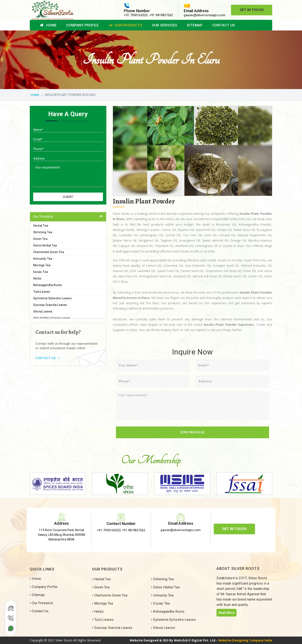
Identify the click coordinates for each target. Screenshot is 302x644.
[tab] (68, 217)
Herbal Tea (41, 226)
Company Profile (82, 25)
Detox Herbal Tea (45, 245)
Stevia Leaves (43, 311)
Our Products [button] (43, 217)
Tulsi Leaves (42, 292)
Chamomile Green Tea (49, 252)
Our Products (126, 25)
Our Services (165, 25)
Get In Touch (252, 10)
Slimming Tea (43, 232)
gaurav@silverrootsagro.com (205, 15)
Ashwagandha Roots (48, 285)
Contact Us (224, 25)
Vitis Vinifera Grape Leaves (52, 318)
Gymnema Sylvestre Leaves (52, 298)
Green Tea (40, 239)
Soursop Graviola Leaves (50, 305)
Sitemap (195, 25)
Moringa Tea (42, 265)
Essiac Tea (41, 272)
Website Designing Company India (245, 640)
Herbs (37, 278)
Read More (227, 613)
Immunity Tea (43, 259)
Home (48, 25)
